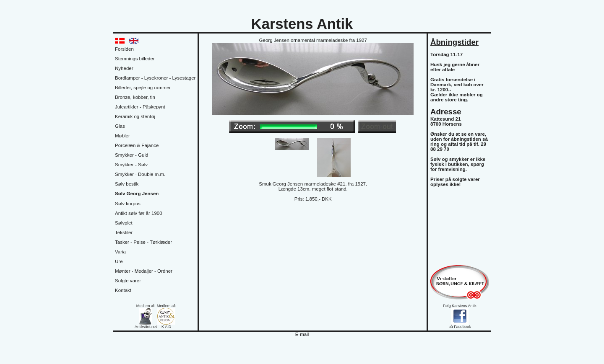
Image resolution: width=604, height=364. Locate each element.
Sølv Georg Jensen (137, 194)
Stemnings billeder (135, 59)
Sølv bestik (127, 184)
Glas (120, 126)
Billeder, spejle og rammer (143, 88)
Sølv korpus (128, 204)
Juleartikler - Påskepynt (140, 107)
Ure (119, 261)
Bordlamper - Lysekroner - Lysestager (155, 78)
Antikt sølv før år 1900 (139, 213)
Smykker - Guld (131, 155)
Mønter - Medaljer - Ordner (144, 271)
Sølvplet (124, 223)
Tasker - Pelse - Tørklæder (143, 242)
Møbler (122, 136)
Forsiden (124, 49)
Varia (120, 252)
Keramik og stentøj (135, 116)
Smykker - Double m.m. (140, 174)
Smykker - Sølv (131, 165)
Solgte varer (128, 281)
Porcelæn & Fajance (137, 145)
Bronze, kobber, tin (135, 97)
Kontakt (123, 290)
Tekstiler (124, 232)
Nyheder (124, 68)
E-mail (302, 334)
